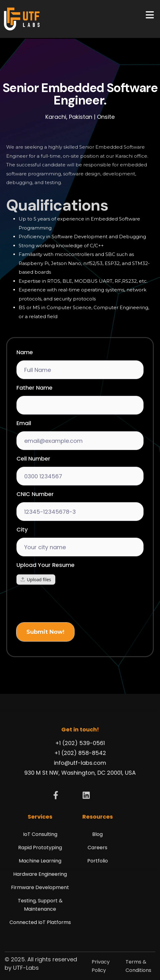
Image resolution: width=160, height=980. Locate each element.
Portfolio (96, 861)
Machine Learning (42, 861)
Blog (97, 836)
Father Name (34, 406)
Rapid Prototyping (42, 849)
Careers (97, 849)
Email (24, 441)
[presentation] (64, 620)
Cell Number (33, 476)
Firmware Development (42, 886)
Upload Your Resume (46, 583)
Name (25, 370)
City (22, 547)
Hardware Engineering (42, 874)
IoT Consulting (42, 836)
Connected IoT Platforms (42, 920)
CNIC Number (35, 512)
